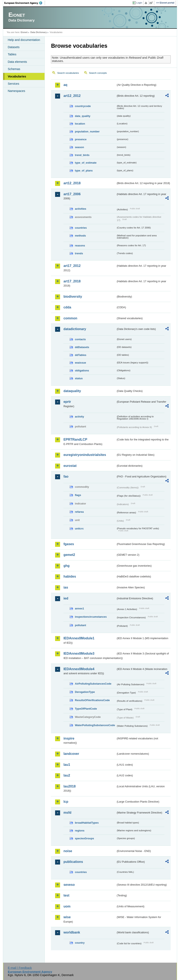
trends (79, 253)
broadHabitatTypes (87, 823)
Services (13, 84)
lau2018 (69, 786)
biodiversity (73, 297)
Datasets (14, 47)
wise (67, 917)
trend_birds (82, 155)
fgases (69, 544)
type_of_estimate (86, 163)
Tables (12, 54)
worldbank (72, 932)
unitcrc (79, 529)
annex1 (79, 608)
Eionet (24, 32)
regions (80, 831)
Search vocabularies (68, 73)
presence (81, 139)
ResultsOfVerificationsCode (92, 700)
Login (139, 3)
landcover (71, 754)
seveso (69, 885)
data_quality (83, 116)
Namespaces (16, 91)
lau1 (67, 765)
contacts (80, 339)
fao (66, 476)
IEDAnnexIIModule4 (79, 669)
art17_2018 (72, 281)
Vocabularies (17, 76)
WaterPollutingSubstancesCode (95, 725)
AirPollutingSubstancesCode (93, 684)
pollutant (80, 625)
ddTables (80, 355)
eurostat (70, 466)
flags (78, 495)
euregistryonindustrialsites (85, 455)
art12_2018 (72, 183)
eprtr (67, 402)
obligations (82, 370)
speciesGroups (84, 838)
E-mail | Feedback (20, 968)
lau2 (67, 775)
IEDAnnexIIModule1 (79, 638)
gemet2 (69, 555)
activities (80, 209)
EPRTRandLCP (75, 439)
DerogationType (85, 692)
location (80, 124)
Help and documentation (24, 40)
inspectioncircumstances (91, 617)
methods (80, 236)
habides (70, 576)
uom (67, 906)
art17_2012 (72, 266)
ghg (66, 566)
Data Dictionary (39, 32)
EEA (25, 3)
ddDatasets (82, 347)
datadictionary (75, 329)
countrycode (83, 106)
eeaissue (80, 363)
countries (81, 228)
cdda (67, 307)
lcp (66, 802)
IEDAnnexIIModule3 (79, 654)
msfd (67, 813)
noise (68, 851)
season (79, 147)
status (79, 378)
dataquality (72, 391)
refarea (79, 512)
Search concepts (98, 73)
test (66, 895)
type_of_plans (84, 171)
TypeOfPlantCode (86, 709)
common (70, 318)
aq (65, 85)
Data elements (17, 62)
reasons (80, 246)
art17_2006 (72, 194)
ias (66, 587)
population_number (87, 131)
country (80, 943)
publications (73, 862)
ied (66, 598)
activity (79, 417)
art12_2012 (72, 96)
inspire (69, 738)
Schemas (14, 69)
